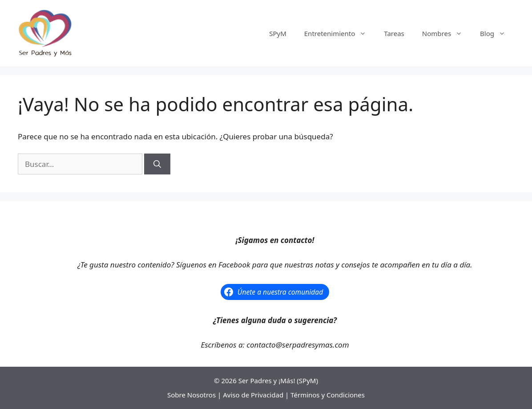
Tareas (394, 33)
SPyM (278, 33)
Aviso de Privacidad (253, 395)
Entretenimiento (340, 33)
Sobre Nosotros (191, 395)
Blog (497, 33)
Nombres (447, 33)
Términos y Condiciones (328, 395)
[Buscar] (157, 164)
